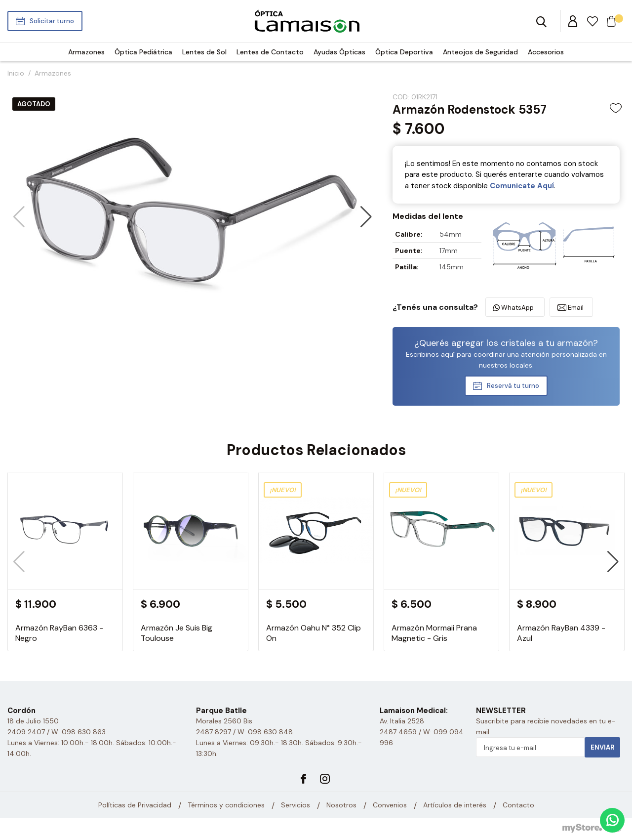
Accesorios (546, 52)
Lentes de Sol (204, 52)
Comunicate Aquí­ (522, 186)
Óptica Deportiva (404, 52)
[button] (366, 217)
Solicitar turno (52, 21)
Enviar (602, 747)
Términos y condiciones (226, 805)
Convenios (390, 805)
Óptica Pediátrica (143, 52)
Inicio (16, 73)
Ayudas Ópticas (339, 52)
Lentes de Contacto (270, 52)
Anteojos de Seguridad (480, 52)
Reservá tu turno (513, 386)
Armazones (86, 52)
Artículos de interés (455, 805)
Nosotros (341, 805)
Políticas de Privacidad (135, 805)
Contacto (518, 805)
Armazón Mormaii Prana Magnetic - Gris (434, 633)
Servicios (296, 805)
